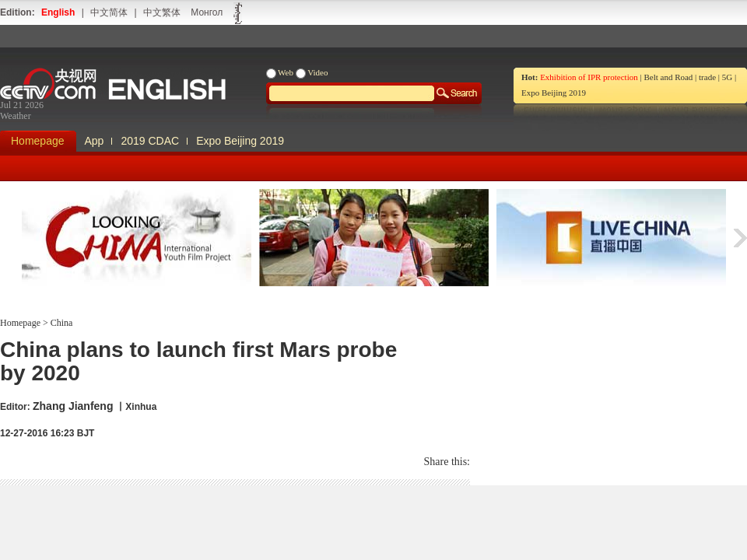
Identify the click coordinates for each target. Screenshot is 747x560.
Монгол (207, 12)
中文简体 (109, 12)
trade (707, 77)
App (95, 141)
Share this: (447, 462)
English (58, 12)
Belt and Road (668, 77)
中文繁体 (162, 12)
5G (727, 77)
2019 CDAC (150, 141)
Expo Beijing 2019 (554, 93)
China (61, 323)
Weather (16, 116)
